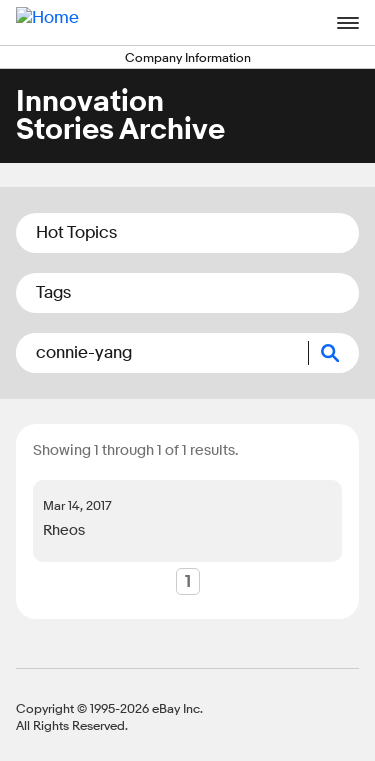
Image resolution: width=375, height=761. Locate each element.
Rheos (64, 530)
